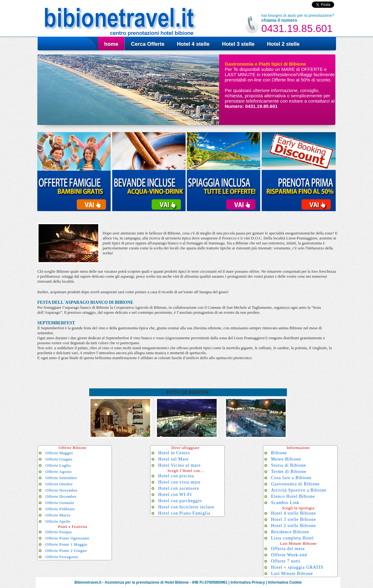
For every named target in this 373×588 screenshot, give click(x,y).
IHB (195, 582)
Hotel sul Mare (173, 459)
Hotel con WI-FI (175, 495)
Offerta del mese (288, 549)
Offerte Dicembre (61, 496)
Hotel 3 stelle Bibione (293, 519)
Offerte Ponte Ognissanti (67, 538)
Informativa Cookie (285, 582)
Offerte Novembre (62, 490)
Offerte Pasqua (59, 532)
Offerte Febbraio (60, 509)
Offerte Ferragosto (62, 557)
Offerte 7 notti (286, 561)
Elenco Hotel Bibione (293, 496)
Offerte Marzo (58, 515)
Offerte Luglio (58, 465)
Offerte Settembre (61, 478)
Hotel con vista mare (179, 482)
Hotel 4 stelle (193, 44)
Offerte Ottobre (59, 484)
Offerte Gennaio (60, 503)
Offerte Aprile (58, 521)
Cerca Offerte (148, 44)
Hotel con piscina (176, 476)
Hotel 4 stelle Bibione (293, 513)
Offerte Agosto (59, 472)
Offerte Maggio (59, 453)
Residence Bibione (290, 532)
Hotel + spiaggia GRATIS (297, 567)
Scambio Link (285, 503)
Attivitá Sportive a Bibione (299, 490)
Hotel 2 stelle (283, 44)
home (111, 44)
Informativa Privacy (248, 582)
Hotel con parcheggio (180, 501)
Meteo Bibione (286, 459)
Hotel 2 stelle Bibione (293, 526)
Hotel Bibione (177, 582)
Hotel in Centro (174, 453)
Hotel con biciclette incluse (186, 507)
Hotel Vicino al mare (180, 465)
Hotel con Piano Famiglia (184, 513)
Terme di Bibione (289, 472)
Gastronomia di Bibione (295, 484)
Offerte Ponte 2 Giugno (66, 551)
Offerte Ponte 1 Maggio (66, 544)
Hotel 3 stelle (238, 44)
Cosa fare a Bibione (291, 478)
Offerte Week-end (289, 555)
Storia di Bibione (289, 465)
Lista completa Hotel (292, 538)
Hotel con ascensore (179, 488)
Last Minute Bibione (292, 574)
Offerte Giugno (59, 459)
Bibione (279, 453)
